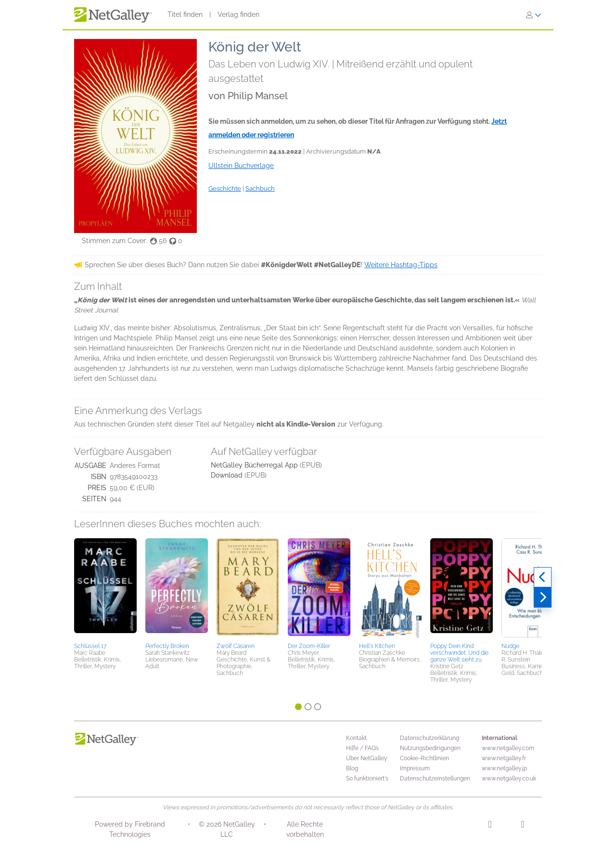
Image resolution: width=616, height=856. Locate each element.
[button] (105, 589)
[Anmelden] (534, 15)
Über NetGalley (367, 758)
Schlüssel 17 (90, 646)
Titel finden (185, 14)
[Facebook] (522, 826)
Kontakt (356, 738)
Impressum (415, 768)
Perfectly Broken (167, 646)
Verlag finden (238, 14)
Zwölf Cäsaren (236, 646)
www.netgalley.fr (504, 758)
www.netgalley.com (508, 748)
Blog (352, 768)
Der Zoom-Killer (309, 646)
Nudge (510, 646)
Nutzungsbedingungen (430, 748)
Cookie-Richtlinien (424, 758)
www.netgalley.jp (504, 768)
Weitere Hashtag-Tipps (401, 265)
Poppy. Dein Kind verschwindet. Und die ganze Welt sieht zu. (459, 653)
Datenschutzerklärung (430, 738)
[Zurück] (543, 577)
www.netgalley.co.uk (509, 778)
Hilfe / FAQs (362, 748)
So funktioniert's (367, 778)
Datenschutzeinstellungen (435, 778)
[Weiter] (543, 597)
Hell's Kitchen (377, 646)
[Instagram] (490, 826)
